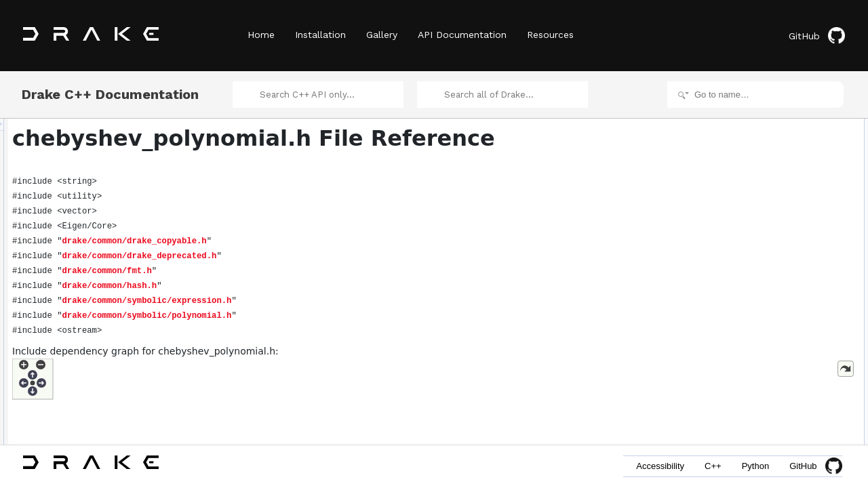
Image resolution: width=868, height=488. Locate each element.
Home (261, 35)
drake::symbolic (756, 216)
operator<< (748, 290)
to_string (743, 275)
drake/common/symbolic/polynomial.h (317, 316)
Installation (320, 35)
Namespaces (741, 186)
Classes (731, 126)
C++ (713, 466)
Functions (734, 260)
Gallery (382, 35)
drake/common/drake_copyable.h (304, 241)
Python (755, 466)
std (733, 230)
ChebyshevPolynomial (768, 141)
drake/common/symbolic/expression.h (317, 301)
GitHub (817, 36)
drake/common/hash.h (279, 286)
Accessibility (660, 466)
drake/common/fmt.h (277, 271)
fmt (733, 245)
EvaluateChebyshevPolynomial (784, 305)
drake (738, 201)
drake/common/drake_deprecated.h (309, 256)
